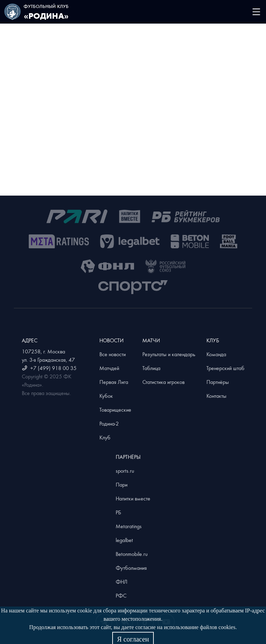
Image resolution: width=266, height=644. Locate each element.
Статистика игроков (163, 382)
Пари (122, 484)
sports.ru (125, 471)
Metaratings (129, 526)
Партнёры (218, 382)
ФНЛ (122, 582)
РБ (118, 512)
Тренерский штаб (225, 368)
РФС (121, 595)
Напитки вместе (133, 498)
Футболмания (131, 568)
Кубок (106, 396)
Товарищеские (115, 410)
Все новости (113, 354)
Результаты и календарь (169, 354)
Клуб (105, 437)
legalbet (124, 540)
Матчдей (109, 368)
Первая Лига (114, 382)
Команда (216, 354)
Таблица (151, 368)
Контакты (216, 396)
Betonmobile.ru (132, 554)
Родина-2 (109, 423)
